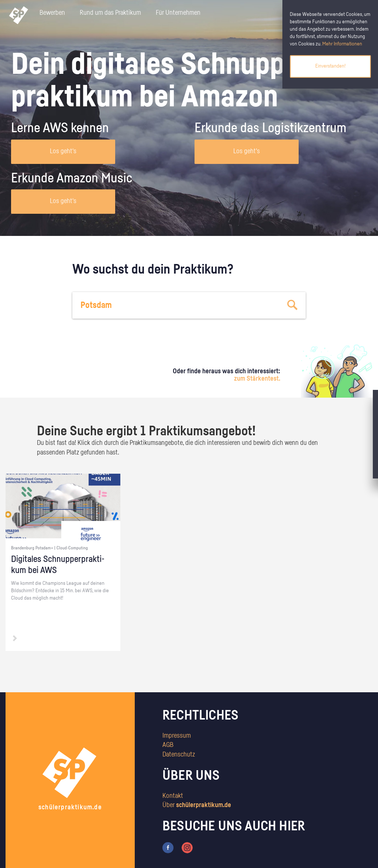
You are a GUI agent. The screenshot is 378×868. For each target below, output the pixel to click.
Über (197, 805)
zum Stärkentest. (257, 379)
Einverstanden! (330, 66)
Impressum (177, 736)
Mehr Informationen (342, 44)
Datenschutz (179, 755)
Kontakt (173, 796)
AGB (168, 745)
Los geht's (63, 151)
